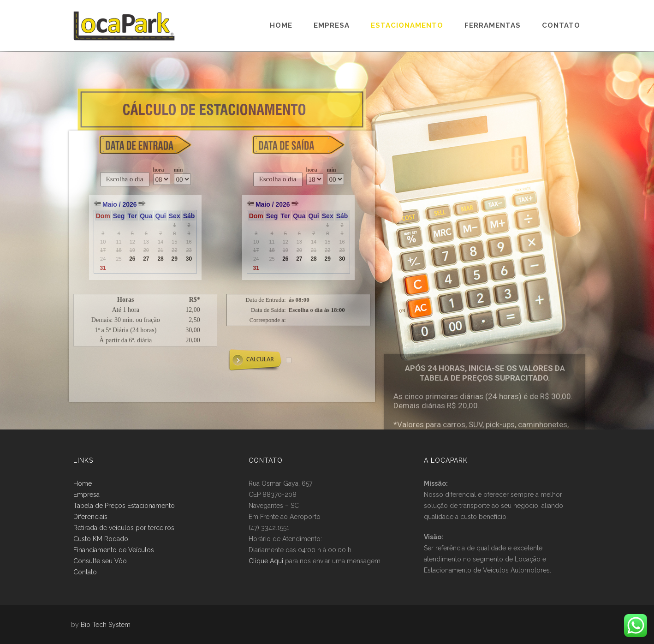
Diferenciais (90, 517)
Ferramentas (493, 26)
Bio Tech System (106, 625)
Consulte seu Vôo (100, 561)
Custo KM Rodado (101, 539)
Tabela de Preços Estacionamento (124, 506)
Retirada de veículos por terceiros (124, 528)
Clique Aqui (266, 561)
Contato (561, 26)
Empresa (332, 26)
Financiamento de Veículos (114, 550)
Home (281, 26)
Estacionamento (407, 26)
